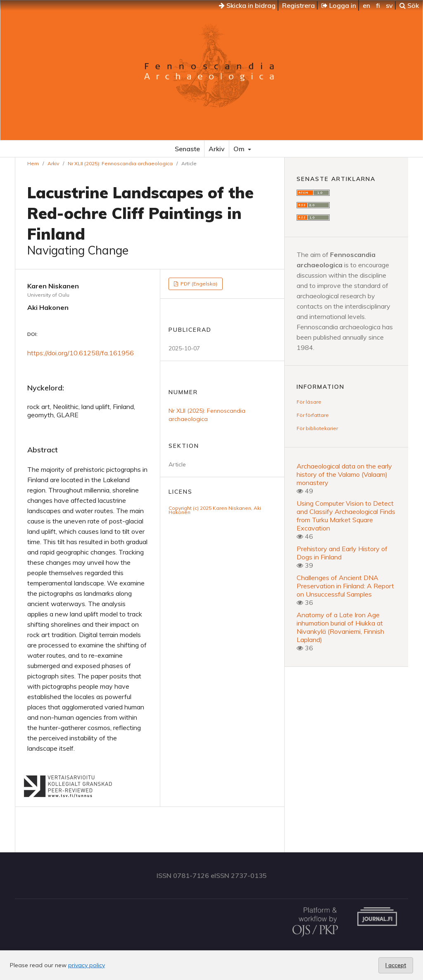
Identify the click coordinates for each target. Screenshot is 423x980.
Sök (409, 5)
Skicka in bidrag (247, 5)
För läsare (309, 402)
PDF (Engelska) (198, 284)
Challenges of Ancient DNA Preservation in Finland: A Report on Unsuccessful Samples (345, 586)
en (366, 5)
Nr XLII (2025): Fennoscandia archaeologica (120, 163)
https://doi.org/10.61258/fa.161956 (81, 353)
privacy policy (87, 965)
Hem (33, 163)
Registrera (298, 5)
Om (240, 149)
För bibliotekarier (317, 428)
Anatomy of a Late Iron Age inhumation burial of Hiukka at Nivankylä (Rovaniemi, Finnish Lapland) (340, 627)
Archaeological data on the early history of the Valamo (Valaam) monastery (344, 474)
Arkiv (217, 149)
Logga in (339, 5)
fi (378, 5)
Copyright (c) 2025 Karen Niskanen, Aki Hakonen (215, 510)
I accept (396, 965)
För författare (313, 415)
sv (389, 5)
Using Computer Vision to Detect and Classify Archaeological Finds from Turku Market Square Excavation (346, 516)
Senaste (187, 149)
